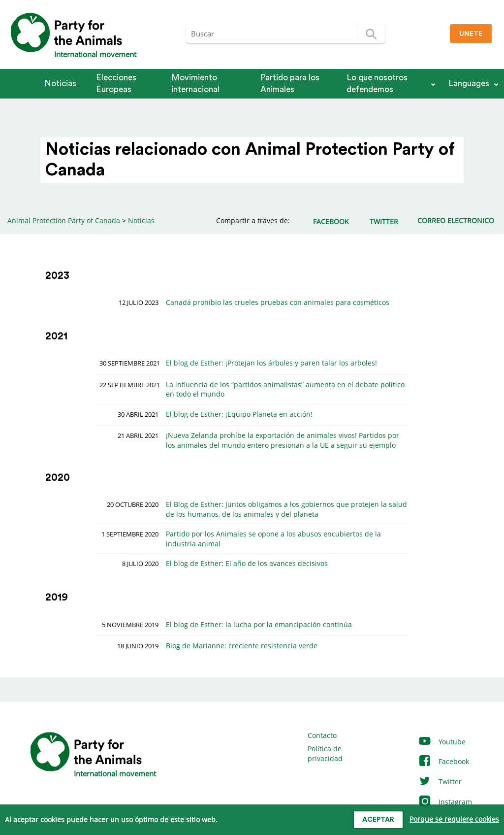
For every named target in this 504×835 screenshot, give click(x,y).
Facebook (443, 761)
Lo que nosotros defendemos (377, 83)
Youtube (442, 742)
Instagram (445, 802)
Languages (469, 83)
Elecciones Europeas (116, 83)
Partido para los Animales (290, 83)
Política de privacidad (325, 753)
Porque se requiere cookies (454, 819)
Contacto (322, 735)
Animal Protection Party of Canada (64, 220)
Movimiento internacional (195, 83)
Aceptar (378, 820)
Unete (471, 34)
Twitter (440, 782)
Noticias (60, 83)
